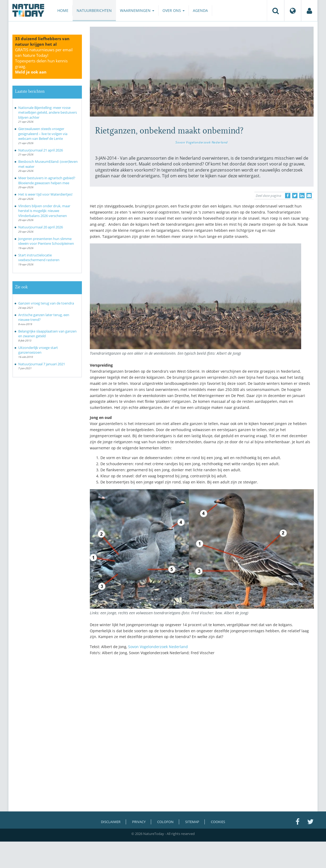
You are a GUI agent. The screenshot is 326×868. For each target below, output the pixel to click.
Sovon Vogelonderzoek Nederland (202, 142)
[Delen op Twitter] (295, 196)
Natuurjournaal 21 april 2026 (41, 150)
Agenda (200, 10)
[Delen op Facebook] (288, 196)
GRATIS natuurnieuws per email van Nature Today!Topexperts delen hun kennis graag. (44, 61)
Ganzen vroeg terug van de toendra (46, 303)
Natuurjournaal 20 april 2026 (41, 227)
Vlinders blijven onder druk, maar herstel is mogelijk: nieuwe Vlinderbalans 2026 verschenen (44, 211)
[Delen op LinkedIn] (302, 196)
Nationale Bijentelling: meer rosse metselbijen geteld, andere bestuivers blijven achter (48, 112)
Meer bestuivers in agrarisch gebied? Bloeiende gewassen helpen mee (47, 180)
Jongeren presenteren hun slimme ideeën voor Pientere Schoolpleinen (46, 241)
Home (63, 10)
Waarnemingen (137, 10)
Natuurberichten (94, 10)
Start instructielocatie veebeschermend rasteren (39, 258)
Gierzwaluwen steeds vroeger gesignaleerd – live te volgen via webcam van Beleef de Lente (43, 134)
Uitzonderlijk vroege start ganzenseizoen (38, 350)
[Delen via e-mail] (309, 196)
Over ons (174, 10)
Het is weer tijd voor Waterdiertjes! (45, 194)
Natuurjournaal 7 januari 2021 (42, 364)
